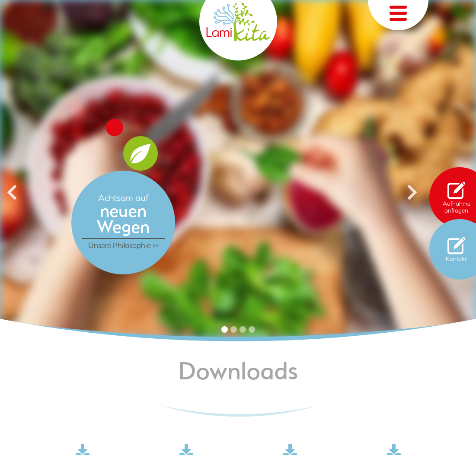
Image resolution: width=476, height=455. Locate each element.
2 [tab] (234, 329)
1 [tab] (225, 329)
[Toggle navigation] (398, 15)
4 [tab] (252, 329)
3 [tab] (243, 329)
